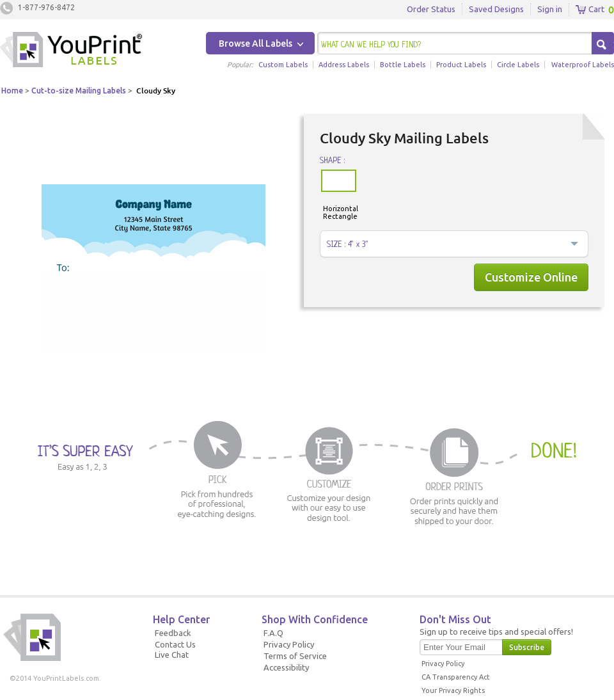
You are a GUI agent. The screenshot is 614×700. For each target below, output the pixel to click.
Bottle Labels (403, 65)
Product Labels (461, 65)
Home (12, 91)
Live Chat (172, 655)
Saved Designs (496, 9)
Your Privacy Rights (453, 690)
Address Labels (344, 65)
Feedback (173, 633)
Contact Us (175, 644)
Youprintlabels (71, 51)
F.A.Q (273, 633)
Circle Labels (518, 65)
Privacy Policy (289, 644)
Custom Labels (283, 65)
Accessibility (286, 667)
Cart (590, 10)
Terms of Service (295, 656)
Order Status (431, 9)
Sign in (550, 9)
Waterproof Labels (583, 65)
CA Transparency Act (456, 677)
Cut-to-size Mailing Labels (79, 91)
